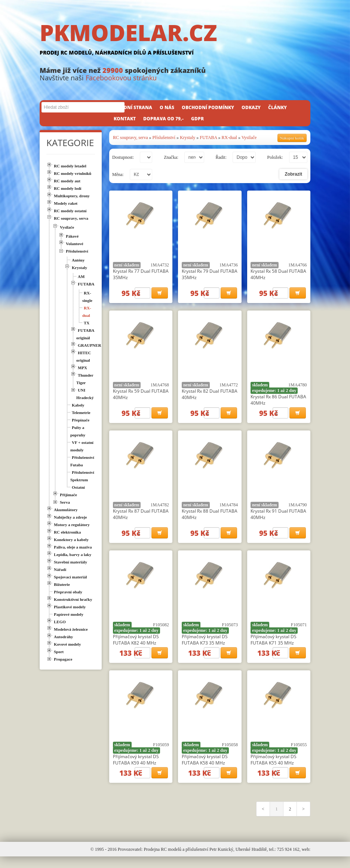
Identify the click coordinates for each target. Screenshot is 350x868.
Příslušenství (164, 138)
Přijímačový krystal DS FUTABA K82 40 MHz (136, 646)
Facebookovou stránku (121, 78)
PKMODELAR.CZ (175, 40)
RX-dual (229, 138)
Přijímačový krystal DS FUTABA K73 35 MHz (205, 646)
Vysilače (249, 138)
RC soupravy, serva (131, 138)
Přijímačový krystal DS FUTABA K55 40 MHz (274, 769)
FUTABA (208, 138)
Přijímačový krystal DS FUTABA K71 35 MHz (274, 646)
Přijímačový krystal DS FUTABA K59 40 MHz (136, 769)
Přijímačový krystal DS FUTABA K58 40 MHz (205, 769)
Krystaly (188, 138)
